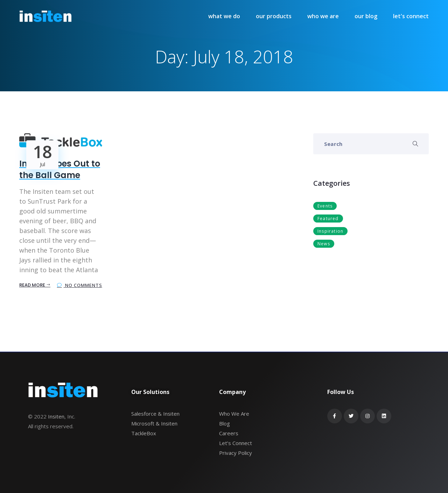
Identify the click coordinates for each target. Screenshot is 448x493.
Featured (328, 219)
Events (325, 206)
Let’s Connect (236, 443)
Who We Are (234, 414)
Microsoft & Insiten (154, 423)
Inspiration (330, 231)
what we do (224, 16)
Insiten (56, 416)
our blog (366, 16)
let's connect (411, 16)
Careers (229, 433)
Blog (225, 423)
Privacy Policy (236, 453)
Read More (35, 285)
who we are (323, 16)
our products (274, 16)
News (324, 244)
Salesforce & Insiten (155, 414)
